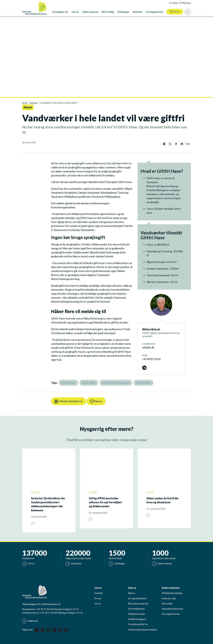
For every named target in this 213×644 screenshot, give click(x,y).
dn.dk (25, 103)
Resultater (74, 563)
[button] (164, 144)
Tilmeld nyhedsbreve (69, 401)
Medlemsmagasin (137, 619)
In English (174, 3)
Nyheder (34, 103)
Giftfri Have (143, 383)
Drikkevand (68, 383)
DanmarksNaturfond (172, 609)
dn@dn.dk (30, 621)
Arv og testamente (137, 598)
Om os (28, 563)
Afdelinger (117, 563)
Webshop (185, 3)
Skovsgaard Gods (171, 614)
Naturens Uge (169, 598)
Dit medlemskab (136, 609)
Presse (98, 598)
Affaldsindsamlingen (172, 593)
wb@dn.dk (148, 347)
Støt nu (175, 12)
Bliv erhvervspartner (138, 603)
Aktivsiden (167, 603)
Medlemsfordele (136, 614)
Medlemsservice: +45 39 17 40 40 (39, 613)
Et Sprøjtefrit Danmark (116, 383)
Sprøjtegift (89, 383)
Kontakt (99, 593)
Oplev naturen (162, 563)
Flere (188, 144)
